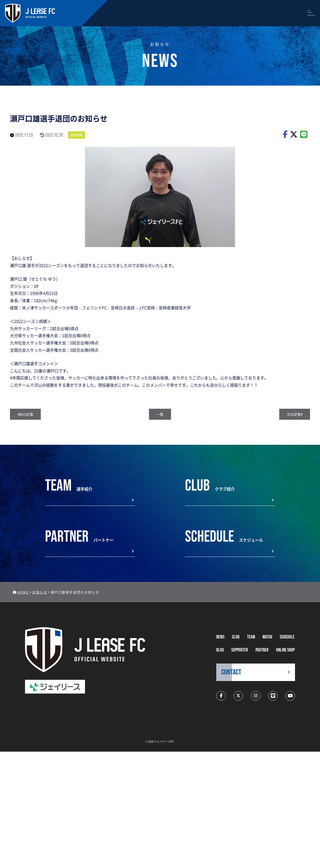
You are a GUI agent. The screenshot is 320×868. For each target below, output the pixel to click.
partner (262, 650)
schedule (287, 637)
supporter (240, 650)
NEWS (220, 637)
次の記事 (295, 414)
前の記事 (25, 414)
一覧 (160, 414)
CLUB (236, 637)
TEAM (251, 637)
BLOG (220, 650)
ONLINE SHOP (285, 650)
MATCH (267, 637)
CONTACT (231, 672)
